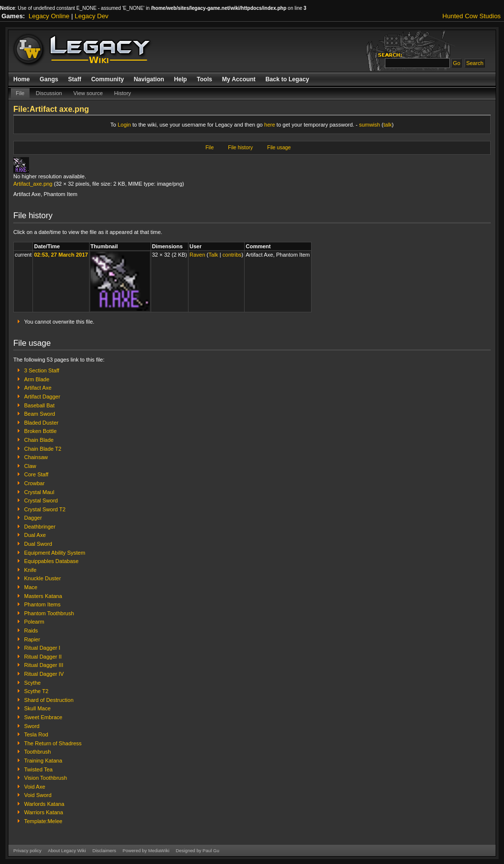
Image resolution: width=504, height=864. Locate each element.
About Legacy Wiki (67, 851)
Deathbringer (40, 527)
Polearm (34, 622)
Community (108, 79)
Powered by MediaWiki (146, 851)
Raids (31, 631)
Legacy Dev (92, 16)
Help (180, 79)
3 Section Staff (42, 370)
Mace (31, 587)
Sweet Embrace (43, 717)
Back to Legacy (287, 79)
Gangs (49, 79)
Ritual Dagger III (44, 665)
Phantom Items (42, 604)
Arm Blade (37, 379)
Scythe (32, 683)
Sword (32, 726)
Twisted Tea (38, 769)
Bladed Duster (41, 423)
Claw (30, 466)
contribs (232, 255)
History (123, 93)
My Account (239, 79)
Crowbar (34, 483)
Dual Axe (35, 535)
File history (240, 148)
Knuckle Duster (43, 578)
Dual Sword (38, 544)
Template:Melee (43, 821)
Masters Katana (43, 596)
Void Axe (35, 787)
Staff (75, 79)
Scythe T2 (36, 691)
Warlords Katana (44, 804)
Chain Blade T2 (43, 449)
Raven (197, 255)
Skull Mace (37, 708)
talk (388, 125)
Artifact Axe (38, 388)
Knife (30, 570)
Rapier (32, 639)
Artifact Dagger (42, 397)
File (20, 93)
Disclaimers (104, 851)
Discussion (49, 93)
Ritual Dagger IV (44, 674)
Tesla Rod (36, 734)
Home (22, 79)
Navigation (149, 79)
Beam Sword (40, 414)
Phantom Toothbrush (49, 613)
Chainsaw (36, 457)
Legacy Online (49, 16)
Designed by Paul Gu (197, 851)
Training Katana (43, 761)
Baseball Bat (39, 405)
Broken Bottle (40, 431)
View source (88, 93)
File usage (279, 148)
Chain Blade (39, 440)
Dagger (33, 518)
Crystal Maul (39, 492)
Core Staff (36, 474)
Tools (205, 79)
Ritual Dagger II (43, 657)
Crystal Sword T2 (45, 509)
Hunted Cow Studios (472, 16)
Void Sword (38, 795)
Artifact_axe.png (33, 184)
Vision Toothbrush (46, 778)
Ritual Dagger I (42, 648)
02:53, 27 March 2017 (61, 255)
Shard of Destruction (49, 700)
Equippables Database (51, 561)
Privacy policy (27, 851)
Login (124, 125)
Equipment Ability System (55, 553)
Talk (214, 255)
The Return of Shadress (53, 743)
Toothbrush (37, 752)
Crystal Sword (41, 500)
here (270, 125)
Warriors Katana (44, 812)
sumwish (369, 125)
